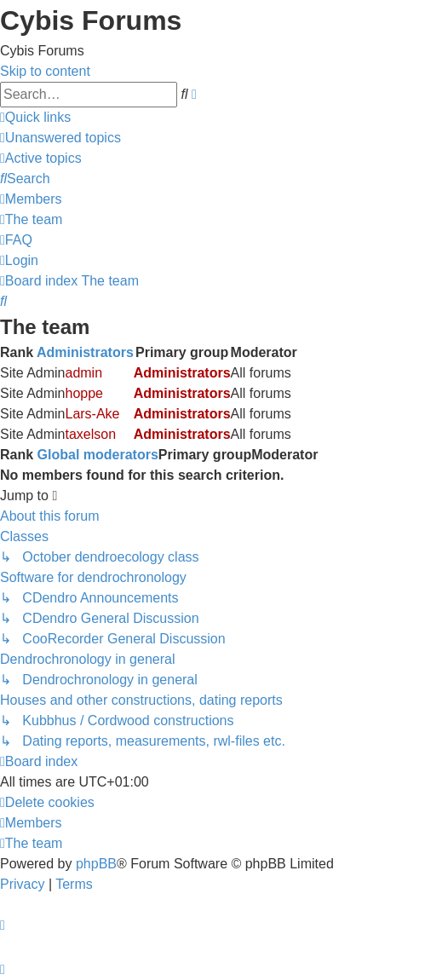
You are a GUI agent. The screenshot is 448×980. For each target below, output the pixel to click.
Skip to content (45, 71)
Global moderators (98, 455)
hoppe (84, 393)
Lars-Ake (92, 414)
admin (83, 373)
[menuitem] (60, 138)
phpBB (96, 864)
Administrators (85, 352)
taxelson (90, 434)
